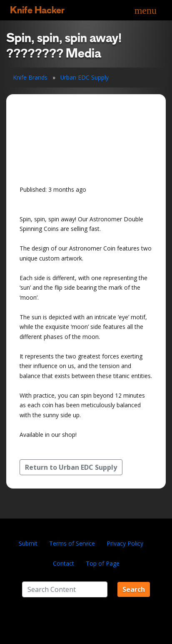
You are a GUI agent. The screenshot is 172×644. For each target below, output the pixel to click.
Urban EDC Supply (85, 77)
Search (134, 589)
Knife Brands (30, 77)
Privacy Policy (125, 543)
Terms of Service (72, 543)
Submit (28, 543)
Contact (64, 563)
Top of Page (103, 563)
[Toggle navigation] (146, 10)
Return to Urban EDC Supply (71, 467)
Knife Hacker (37, 10)
